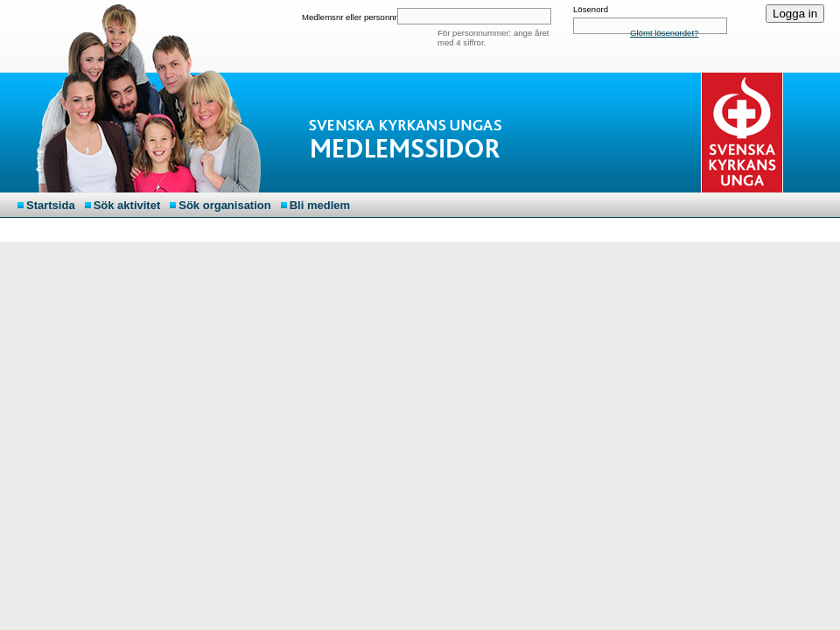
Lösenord (591, 9)
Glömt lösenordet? (664, 33)
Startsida (51, 205)
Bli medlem (320, 205)
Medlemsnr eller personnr (350, 17)
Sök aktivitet (127, 205)
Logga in (795, 14)
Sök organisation (224, 205)
